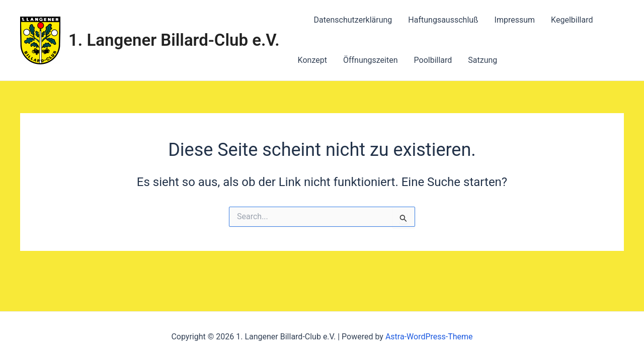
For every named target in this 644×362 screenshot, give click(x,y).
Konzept (312, 60)
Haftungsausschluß (443, 20)
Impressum (515, 20)
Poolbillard (433, 60)
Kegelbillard (572, 20)
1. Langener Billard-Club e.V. (174, 40)
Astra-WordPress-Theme (429, 337)
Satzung (482, 60)
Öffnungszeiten (371, 60)
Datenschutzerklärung (353, 20)
